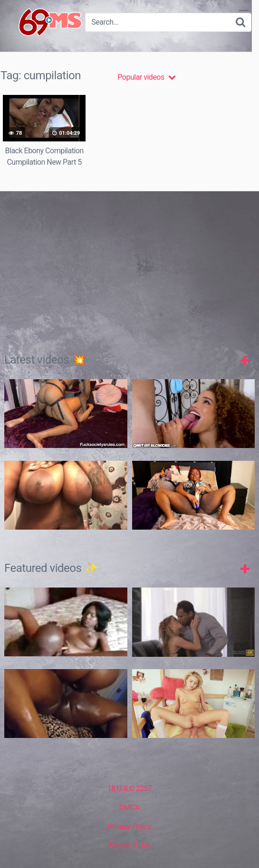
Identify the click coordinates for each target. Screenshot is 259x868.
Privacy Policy (130, 826)
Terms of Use (129, 845)
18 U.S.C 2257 (129, 789)
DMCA (129, 807)
